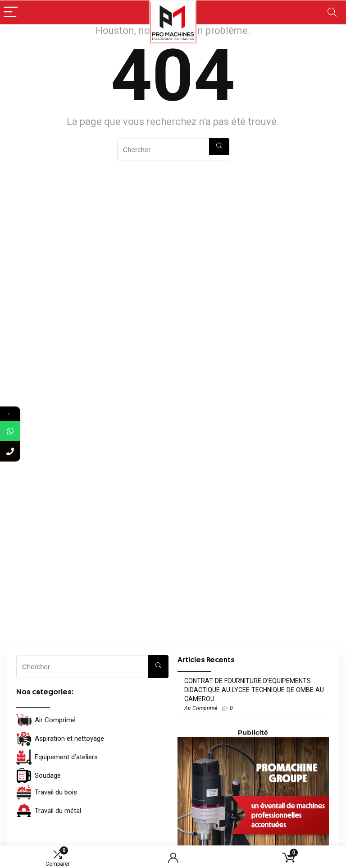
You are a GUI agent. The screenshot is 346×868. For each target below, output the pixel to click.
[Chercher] (219, 147)
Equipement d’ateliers (57, 757)
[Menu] (11, 12)
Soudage (39, 776)
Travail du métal (49, 811)
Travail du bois (47, 792)
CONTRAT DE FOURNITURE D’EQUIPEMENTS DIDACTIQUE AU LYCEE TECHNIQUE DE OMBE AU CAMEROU (254, 690)
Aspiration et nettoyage (60, 739)
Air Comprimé (46, 720)
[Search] (332, 12)
